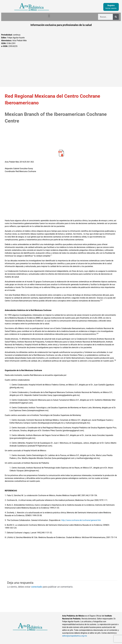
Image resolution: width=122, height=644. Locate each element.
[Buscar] (116, 17)
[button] (49, 16)
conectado (37, 587)
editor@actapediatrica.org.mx (75, 636)
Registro (111, 5)
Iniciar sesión (111, 8)
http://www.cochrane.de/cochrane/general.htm (81, 520)
